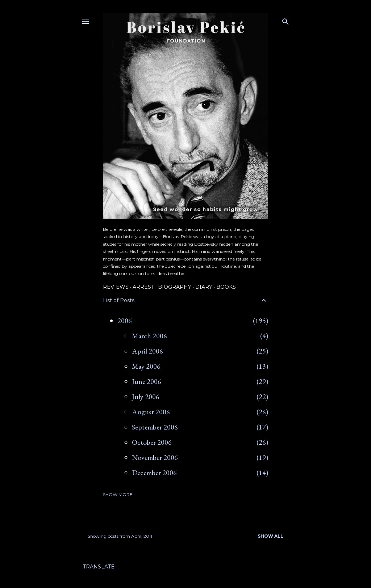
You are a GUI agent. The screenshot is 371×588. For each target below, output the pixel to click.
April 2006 (147, 351)
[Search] (285, 20)
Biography (175, 287)
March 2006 (149, 336)
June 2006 (147, 381)
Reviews (116, 287)
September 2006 (155, 427)
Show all (270, 536)
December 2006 (154, 473)
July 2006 (146, 397)
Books (226, 287)
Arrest (143, 287)
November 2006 (155, 457)
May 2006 (146, 366)
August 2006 (151, 412)
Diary (204, 287)
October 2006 (152, 442)
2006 (125, 321)
